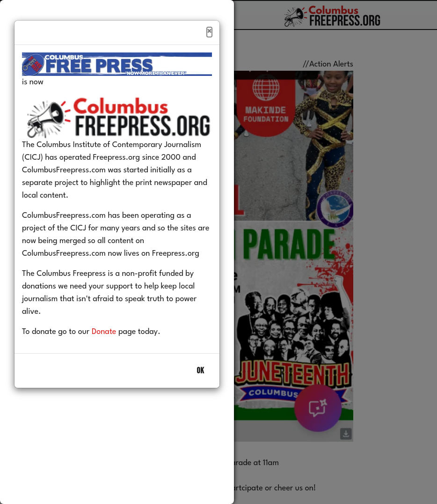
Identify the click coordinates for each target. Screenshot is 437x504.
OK (200, 371)
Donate (104, 332)
